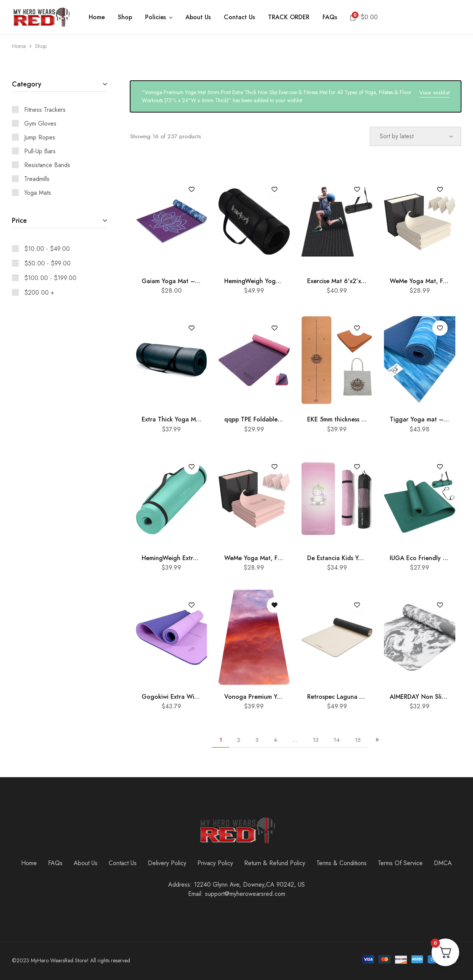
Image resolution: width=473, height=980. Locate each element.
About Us (198, 17)
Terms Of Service (400, 863)
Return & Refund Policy (275, 863)
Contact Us (239, 17)
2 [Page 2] (239, 740)
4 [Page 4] (275, 740)
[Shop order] (415, 136)
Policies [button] (159, 17)
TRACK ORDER (289, 17)
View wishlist (434, 93)
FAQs (330, 17)
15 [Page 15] (358, 740)
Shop (125, 17)
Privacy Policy (215, 863)
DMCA (443, 863)
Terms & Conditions (342, 863)
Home (97, 17)
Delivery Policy (167, 863)
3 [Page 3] (257, 740)
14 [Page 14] (337, 740)
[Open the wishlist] (275, 605)
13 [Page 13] (315, 740)
